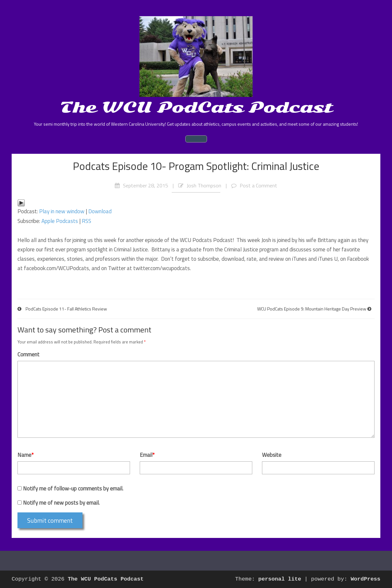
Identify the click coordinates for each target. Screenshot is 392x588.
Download (100, 211)
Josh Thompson (204, 185)
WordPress (365, 579)
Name (26, 455)
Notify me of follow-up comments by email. (73, 488)
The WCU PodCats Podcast (196, 107)
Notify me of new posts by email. (61, 503)
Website (272, 455)
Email (147, 455)
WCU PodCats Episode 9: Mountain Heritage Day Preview (312, 309)
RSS (87, 221)
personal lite (280, 579)
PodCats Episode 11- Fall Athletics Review (66, 309)
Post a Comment (258, 185)
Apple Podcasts (60, 221)
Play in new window (62, 211)
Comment (28, 354)
